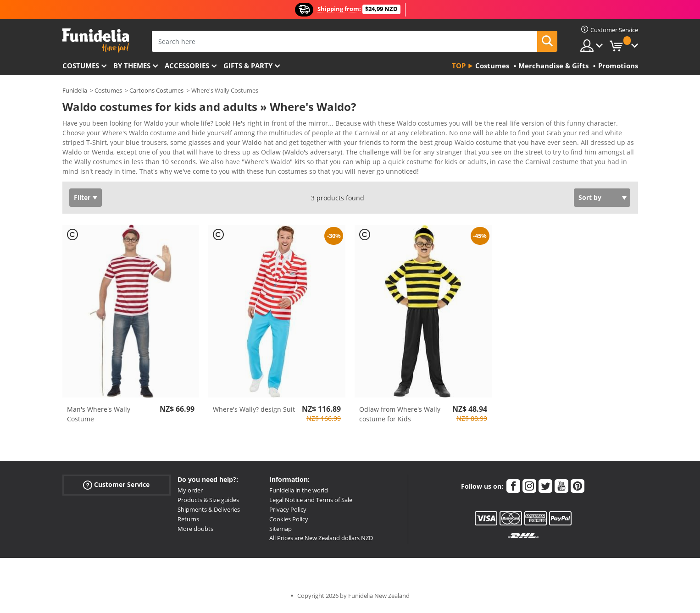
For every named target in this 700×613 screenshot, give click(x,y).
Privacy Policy (288, 513)
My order (190, 493)
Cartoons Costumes (156, 90)
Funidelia (75, 90)
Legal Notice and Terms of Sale (311, 503)
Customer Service (116, 488)
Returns (188, 522)
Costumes (81, 66)
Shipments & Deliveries (209, 513)
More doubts (195, 532)
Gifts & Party (248, 66)
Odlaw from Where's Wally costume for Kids (400, 417)
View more (88, 174)
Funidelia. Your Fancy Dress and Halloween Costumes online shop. (96, 41)
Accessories (187, 66)
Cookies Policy (289, 522)
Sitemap (281, 532)
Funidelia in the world (299, 493)
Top (459, 66)
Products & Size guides (208, 503)
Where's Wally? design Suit (254, 412)
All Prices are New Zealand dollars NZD (321, 541)
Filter (82, 201)
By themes (132, 66)
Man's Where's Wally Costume (99, 417)
